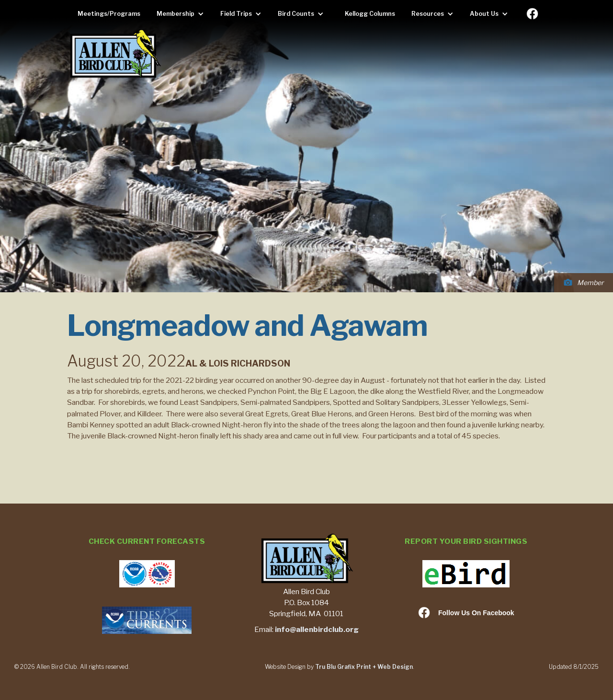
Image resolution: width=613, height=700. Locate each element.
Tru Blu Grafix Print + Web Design (364, 667)
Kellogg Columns (370, 14)
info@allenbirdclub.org (317, 629)
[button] (183, 14)
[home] (115, 54)
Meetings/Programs (109, 14)
